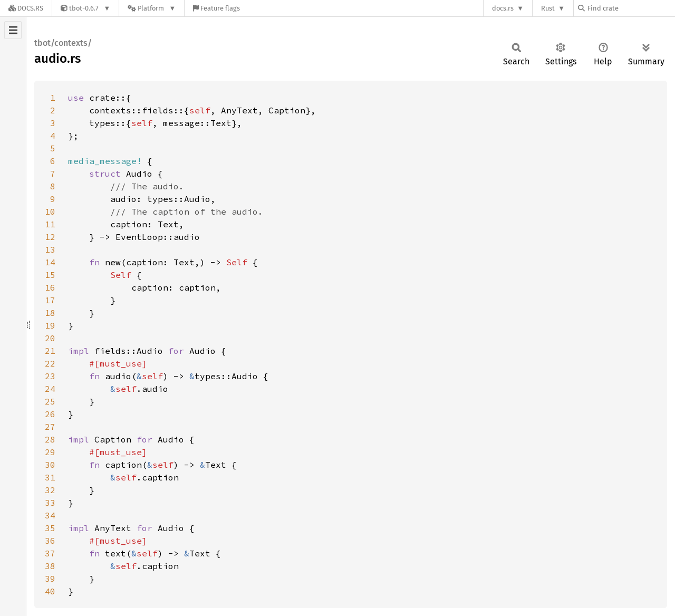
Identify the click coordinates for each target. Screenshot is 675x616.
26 (50, 414)
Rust (548, 8)
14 (50, 262)
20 (50, 338)
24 (50, 389)
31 (50, 477)
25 (50, 401)
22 (50, 363)
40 (50, 591)
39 (50, 579)
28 (50, 439)
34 (50, 515)
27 (50, 427)
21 (50, 351)
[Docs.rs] (26, 8)
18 (50, 313)
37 (50, 553)
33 (50, 503)
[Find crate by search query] (631, 8)
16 (50, 287)
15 (50, 275)
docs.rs (503, 8)
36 (50, 541)
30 (50, 465)
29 (50, 452)
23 (50, 376)
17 (50, 300)
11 (50, 224)
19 (50, 325)
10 (50, 211)
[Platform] (152, 8)
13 (50, 249)
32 (50, 490)
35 (50, 528)
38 (50, 566)
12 (50, 237)
